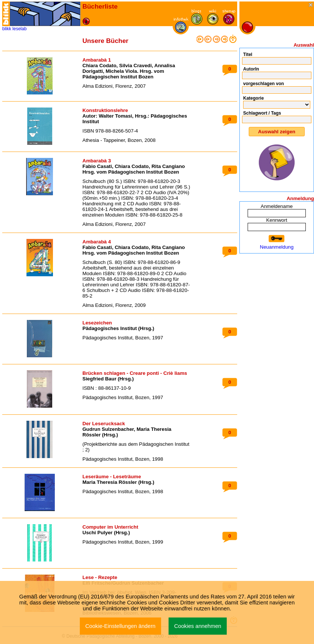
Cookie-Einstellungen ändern (120, 626)
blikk (7, 29)
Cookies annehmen (198, 626)
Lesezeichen (97, 323)
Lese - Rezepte (100, 577)
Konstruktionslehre (105, 110)
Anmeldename (277, 206)
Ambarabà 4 (97, 242)
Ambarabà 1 (97, 60)
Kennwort (277, 220)
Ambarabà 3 (97, 161)
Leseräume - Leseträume (112, 477)
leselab (19, 29)
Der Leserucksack (104, 424)
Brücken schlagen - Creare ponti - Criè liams (135, 373)
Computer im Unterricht (110, 527)
